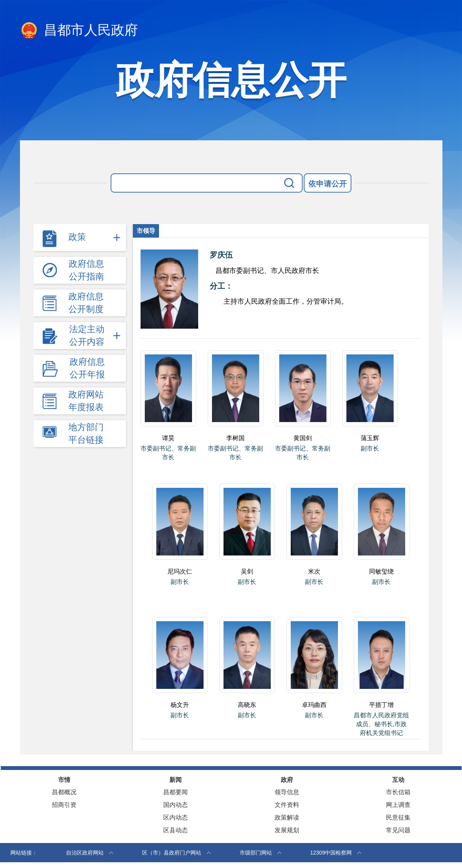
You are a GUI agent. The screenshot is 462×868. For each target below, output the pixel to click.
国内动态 (176, 805)
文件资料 (287, 805)
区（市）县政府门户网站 (172, 853)
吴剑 (247, 571)
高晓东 (247, 705)
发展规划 (287, 830)
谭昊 (168, 438)
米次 (314, 571)
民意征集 (398, 817)
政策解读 (287, 817)
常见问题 (398, 830)
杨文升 (180, 705)
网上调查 (398, 805)
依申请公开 (328, 184)
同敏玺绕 (381, 571)
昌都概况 (64, 792)
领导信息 (287, 792)
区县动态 (176, 830)
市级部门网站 (256, 853)
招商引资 (64, 805)
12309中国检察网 (331, 853)
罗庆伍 (221, 255)
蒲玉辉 (370, 438)
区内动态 (176, 817)
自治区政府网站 (85, 853)
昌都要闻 (176, 792)
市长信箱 (398, 792)
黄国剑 (303, 438)
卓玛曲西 (314, 705)
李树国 (235, 438)
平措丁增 (381, 705)
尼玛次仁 (180, 571)
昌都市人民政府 (79, 31)
